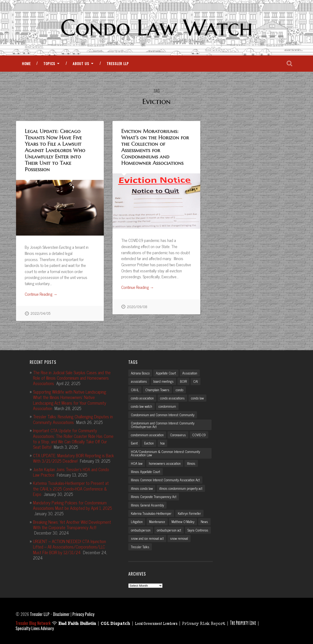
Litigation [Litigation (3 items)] (137, 521)
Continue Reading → (41, 294)
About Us (81, 63)
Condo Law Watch (156, 28)
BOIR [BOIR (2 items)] (183, 381)
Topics (49, 63)
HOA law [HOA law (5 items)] (137, 463)
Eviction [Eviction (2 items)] (149, 443)
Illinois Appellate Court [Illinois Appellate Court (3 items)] (146, 471)
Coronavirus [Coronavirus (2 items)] (178, 434)
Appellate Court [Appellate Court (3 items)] (166, 373)
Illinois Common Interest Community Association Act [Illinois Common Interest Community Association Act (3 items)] (165, 479)
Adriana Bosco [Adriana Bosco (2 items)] (140, 373)
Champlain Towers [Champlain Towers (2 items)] (157, 389)
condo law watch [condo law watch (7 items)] (142, 406)
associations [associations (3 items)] (139, 381)
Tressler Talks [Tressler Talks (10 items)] (140, 546)
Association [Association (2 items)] (190, 373)
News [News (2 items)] (204, 521)
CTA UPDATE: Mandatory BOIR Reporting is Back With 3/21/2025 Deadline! (73, 458)
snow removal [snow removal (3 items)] (179, 538)
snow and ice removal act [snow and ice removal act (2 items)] (147, 538)
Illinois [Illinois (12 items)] (191, 463)
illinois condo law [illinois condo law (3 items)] (142, 488)
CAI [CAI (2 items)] (196, 381)
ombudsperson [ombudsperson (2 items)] (141, 530)
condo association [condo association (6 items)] (142, 398)
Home (26, 63)
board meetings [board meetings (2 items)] (163, 381)
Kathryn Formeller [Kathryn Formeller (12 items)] (189, 513)
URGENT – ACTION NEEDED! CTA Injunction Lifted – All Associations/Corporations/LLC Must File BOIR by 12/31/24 (69, 546)
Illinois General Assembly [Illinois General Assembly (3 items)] (147, 505)
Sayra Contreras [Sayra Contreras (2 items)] (198, 530)
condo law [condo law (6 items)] (197, 398)
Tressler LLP (118, 63)
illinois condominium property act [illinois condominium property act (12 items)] (181, 488)
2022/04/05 (40, 313)
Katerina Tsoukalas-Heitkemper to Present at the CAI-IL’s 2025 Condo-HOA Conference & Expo (71, 488)
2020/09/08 (137, 307)
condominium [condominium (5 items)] (167, 406)
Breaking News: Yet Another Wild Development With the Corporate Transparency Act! (72, 524)
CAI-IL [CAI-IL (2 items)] (135, 389)
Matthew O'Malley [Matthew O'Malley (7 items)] (183, 521)
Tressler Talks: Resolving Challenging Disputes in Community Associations (73, 419)
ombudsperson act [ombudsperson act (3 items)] (169, 530)
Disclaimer (61, 614)
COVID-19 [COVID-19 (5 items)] (199, 434)
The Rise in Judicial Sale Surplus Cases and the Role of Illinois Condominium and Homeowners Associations (72, 377)
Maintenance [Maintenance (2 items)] (157, 521)
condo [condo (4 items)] (179, 389)
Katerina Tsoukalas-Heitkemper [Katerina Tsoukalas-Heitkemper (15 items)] (151, 513)
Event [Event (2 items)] (134, 443)
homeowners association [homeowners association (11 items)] (165, 463)
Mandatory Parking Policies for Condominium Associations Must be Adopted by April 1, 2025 (73, 505)
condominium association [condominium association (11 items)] (147, 434)
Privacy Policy (83, 614)
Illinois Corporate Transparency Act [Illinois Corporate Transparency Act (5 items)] (154, 496)
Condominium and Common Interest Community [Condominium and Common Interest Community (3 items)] (163, 414)
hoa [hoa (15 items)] (162, 443)
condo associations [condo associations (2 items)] (172, 398)
